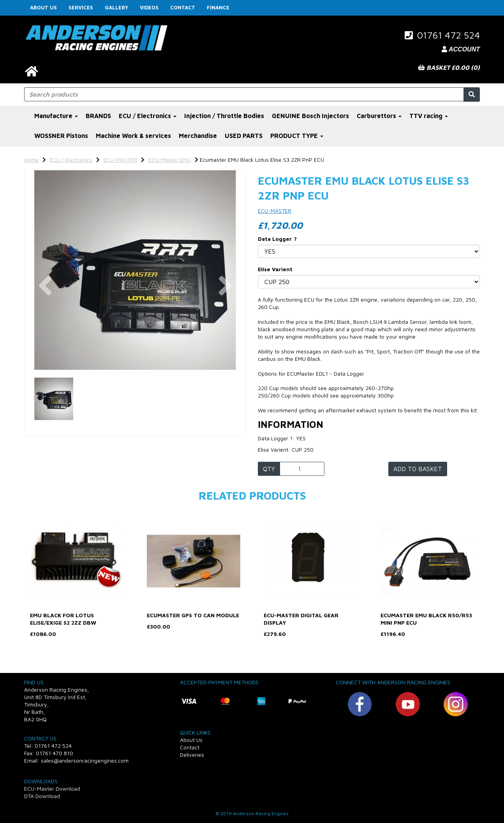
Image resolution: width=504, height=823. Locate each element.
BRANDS (98, 116)
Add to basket (418, 469)
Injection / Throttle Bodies (224, 116)
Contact (183, 7)
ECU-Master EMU (170, 160)
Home (31, 160)
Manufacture (56, 116)
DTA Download (42, 796)
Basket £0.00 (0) (449, 67)
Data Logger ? (277, 239)
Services (81, 7)
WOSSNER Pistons (61, 136)
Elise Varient (275, 269)
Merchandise (198, 136)
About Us (43, 7)
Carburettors (379, 116)
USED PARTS (244, 136)
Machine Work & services (133, 136)
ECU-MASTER (120, 160)
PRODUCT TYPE (297, 136)
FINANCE (218, 7)
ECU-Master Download (52, 789)
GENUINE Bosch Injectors (310, 116)
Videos (149, 7)
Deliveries (192, 755)
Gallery (116, 7)
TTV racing (429, 116)
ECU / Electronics (148, 116)
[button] (45, 320)
